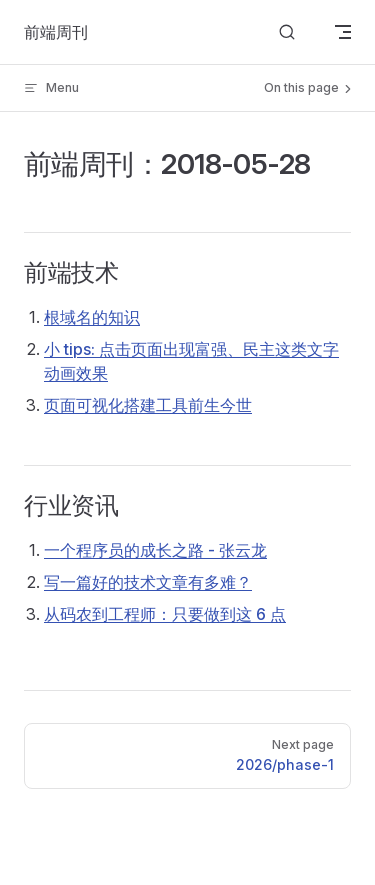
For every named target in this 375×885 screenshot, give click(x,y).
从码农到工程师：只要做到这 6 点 (165, 614)
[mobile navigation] (343, 32)
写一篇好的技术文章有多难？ (148, 582)
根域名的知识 (92, 317)
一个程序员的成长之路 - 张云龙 (155, 550)
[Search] (287, 32)
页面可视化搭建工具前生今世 (148, 405)
